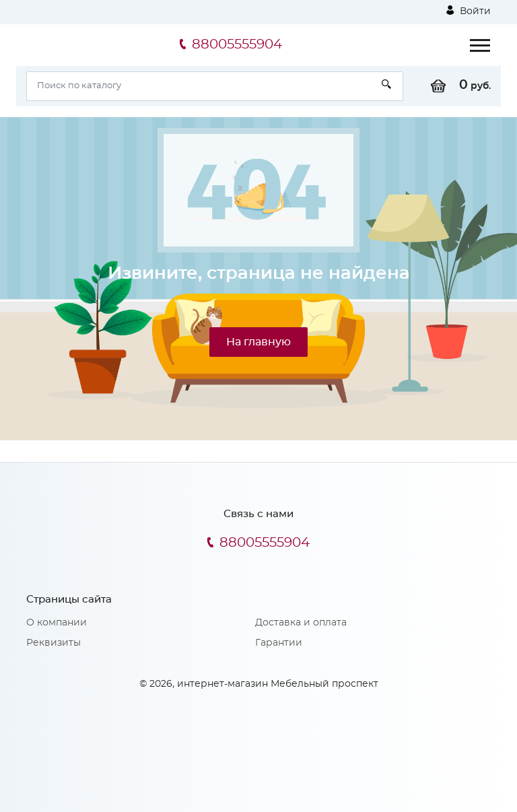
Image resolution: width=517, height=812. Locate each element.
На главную (258, 342)
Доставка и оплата (301, 623)
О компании (57, 623)
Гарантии (279, 643)
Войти (469, 11)
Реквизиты (54, 643)
